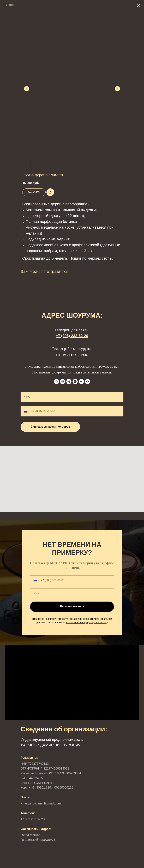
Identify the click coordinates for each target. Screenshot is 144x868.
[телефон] (57, 382)
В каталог (11, 5)
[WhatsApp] (75, 382)
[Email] (63, 382)
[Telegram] (69, 382)
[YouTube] (87, 382)
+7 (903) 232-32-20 (72, 336)
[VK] (81, 382)
